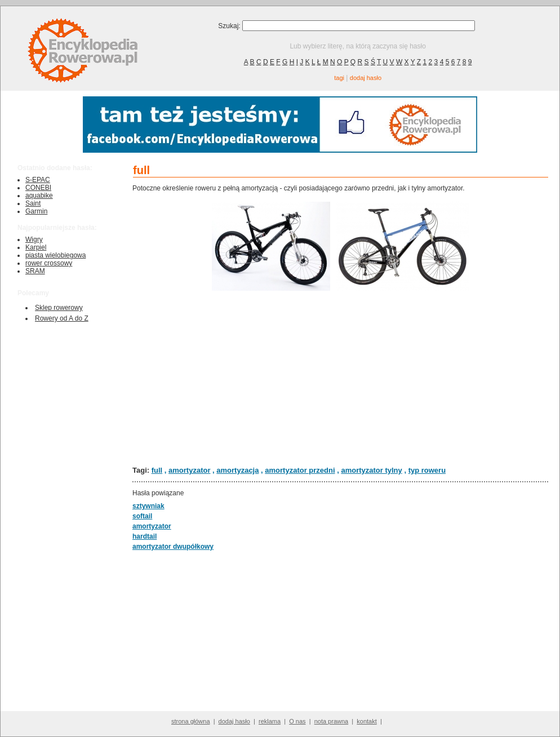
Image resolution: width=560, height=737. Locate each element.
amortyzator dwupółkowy (173, 547)
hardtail (145, 536)
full (157, 470)
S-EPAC (38, 180)
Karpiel (36, 247)
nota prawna (332, 721)
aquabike (39, 196)
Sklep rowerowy (59, 308)
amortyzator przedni (300, 470)
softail (142, 516)
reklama (270, 721)
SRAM (35, 271)
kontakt (366, 721)
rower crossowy (49, 263)
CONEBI (38, 188)
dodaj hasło (366, 78)
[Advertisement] (340, 378)
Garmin (36, 211)
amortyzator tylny (371, 470)
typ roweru (427, 470)
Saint (33, 203)
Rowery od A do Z (62, 318)
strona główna (191, 721)
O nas (297, 721)
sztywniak (148, 506)
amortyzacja (237, 470)
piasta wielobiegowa (55, 255)
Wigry (34, 239)
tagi (339, 78)
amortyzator (189, 470)
